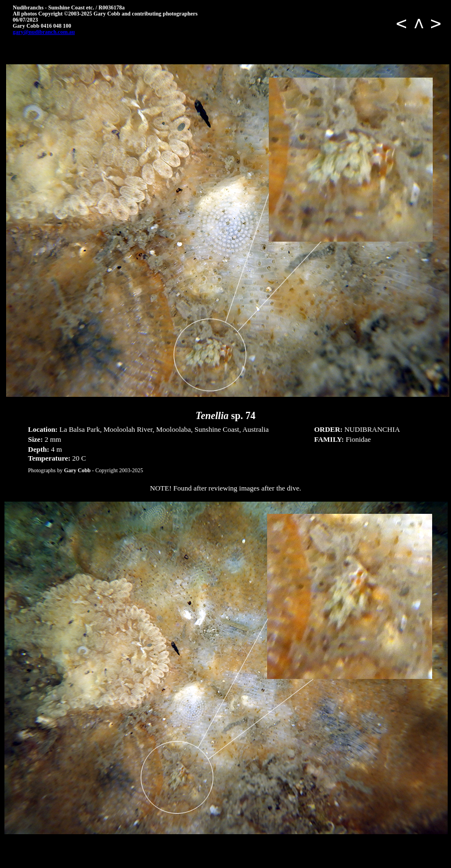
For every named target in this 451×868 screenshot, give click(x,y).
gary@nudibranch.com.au (44, 32)
